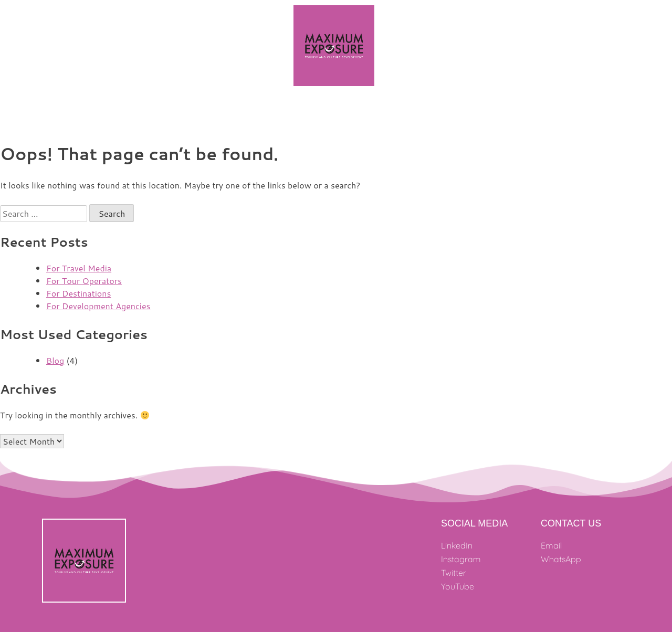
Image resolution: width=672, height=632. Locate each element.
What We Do (378, 112)
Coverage (487, 112)
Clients (437, 112)
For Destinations (78, 293)
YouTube (458, 586)
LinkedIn (457, 545)
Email (551, 545)
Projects (183, 112)
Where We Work (246, 112)
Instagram (461, 559)
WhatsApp (561, 559)
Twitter (454, 573)
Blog (55, 360)
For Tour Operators (84, 281)
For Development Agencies (98, 306)
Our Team (313, 112)
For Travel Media (79, 268)
